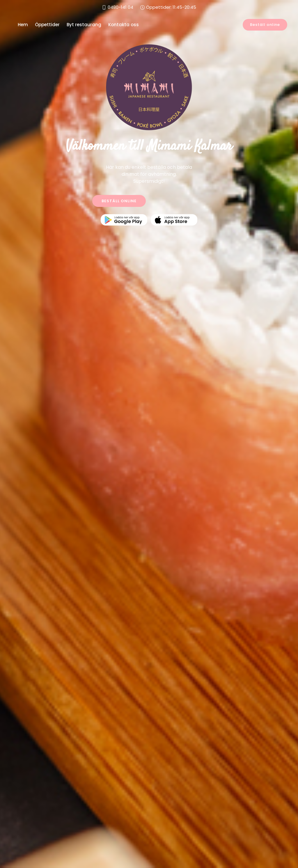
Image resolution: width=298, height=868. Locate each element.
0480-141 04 (120, 7)
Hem (23, 25)
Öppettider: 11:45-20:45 (171, 7)
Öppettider (47, 25)
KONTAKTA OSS (179, 201)
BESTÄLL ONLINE (119, 201)
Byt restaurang (84, 25)
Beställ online (265, 25)
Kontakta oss (124, 25)
